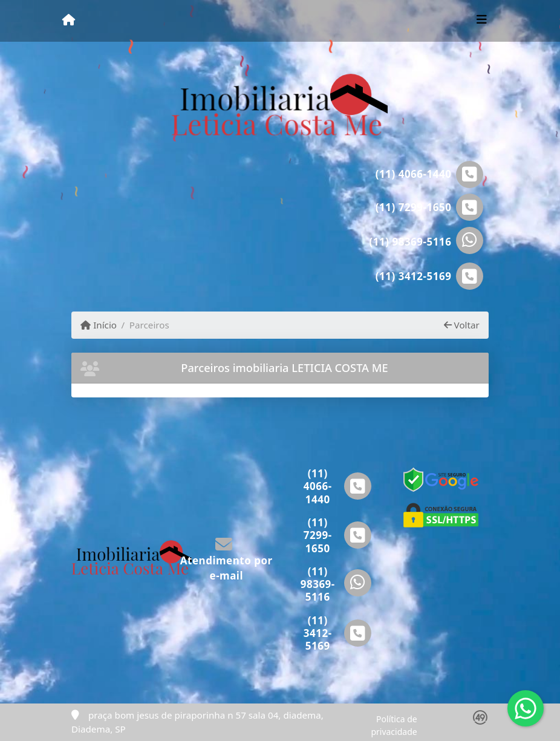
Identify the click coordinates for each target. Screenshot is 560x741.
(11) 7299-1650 (414, 207)
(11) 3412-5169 (414, 276)
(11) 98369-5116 (411, 242)
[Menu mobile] (69, 20)
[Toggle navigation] (482, 21)
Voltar (462, 325)
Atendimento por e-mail (226, 560)
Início (99, 325)
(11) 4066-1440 (414, 174)
